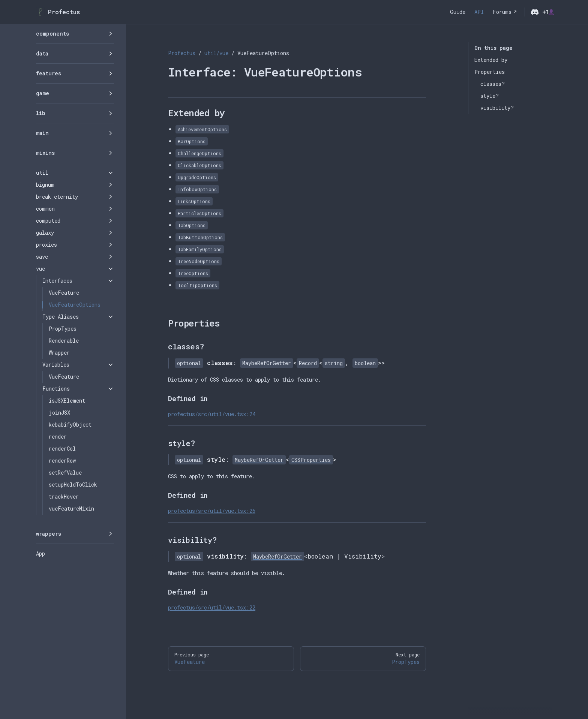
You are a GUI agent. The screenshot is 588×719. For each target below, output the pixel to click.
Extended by (491, 60)
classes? (493, 84)
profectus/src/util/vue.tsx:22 (212, 607)
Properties (490, 72)
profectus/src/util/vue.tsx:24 (212, 414)
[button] (75, 34)
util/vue (216, 53)
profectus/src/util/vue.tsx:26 (212, 511)
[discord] (535, 12)
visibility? (497, 108)
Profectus (182, 53)
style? (490, 96)
